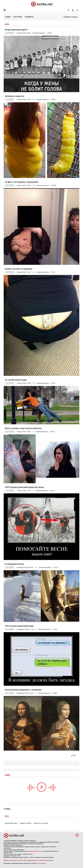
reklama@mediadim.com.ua (34, 851)
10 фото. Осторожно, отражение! (22, 182)
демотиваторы (11, 823)
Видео (8, 17)
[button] (73, 10)
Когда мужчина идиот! (16, 30)
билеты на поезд (41, 823)
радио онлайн (26, 823)
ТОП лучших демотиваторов (19, 626)
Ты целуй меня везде (16, 380)
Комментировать (39, 33)
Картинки (18, 17)
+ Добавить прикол (70, 17)
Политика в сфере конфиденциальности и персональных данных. (35, 860)
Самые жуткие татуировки (18, 269)
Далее (73, 755)
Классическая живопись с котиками (23, 690)
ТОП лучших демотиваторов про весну (24, 487)
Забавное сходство (14, 96)
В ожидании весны (14, 564)
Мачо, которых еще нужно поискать (23, 428)
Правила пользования (10, 860)
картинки (10, 33)
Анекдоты (29, 17)
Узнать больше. (41, 863)
